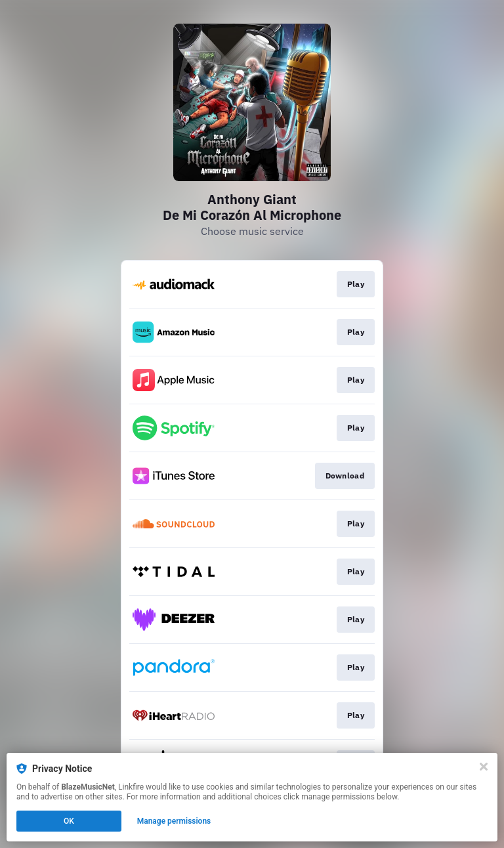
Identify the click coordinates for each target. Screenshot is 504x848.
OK (69, 821)
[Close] (484, 767)
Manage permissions (174, 821)
